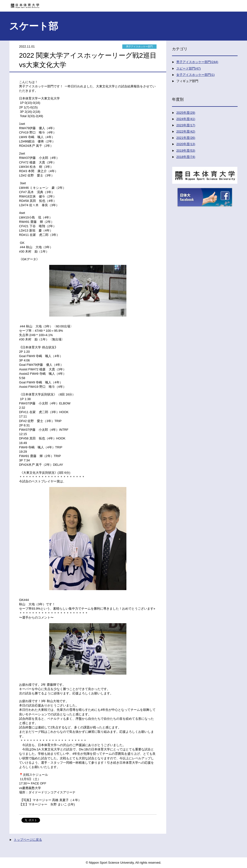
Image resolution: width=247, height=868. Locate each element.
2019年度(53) (186, 151)
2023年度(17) (186, 125)
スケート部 (34, 26)
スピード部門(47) (189, 68)
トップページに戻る (28, 840)
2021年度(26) (186, 138)
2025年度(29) (186, 113)
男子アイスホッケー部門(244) (197, 62)
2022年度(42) (186, 131)
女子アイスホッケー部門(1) (196, 75)
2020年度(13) (186, 144)
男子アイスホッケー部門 (139, 46)
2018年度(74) (186, 157)
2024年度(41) (186, 119)
